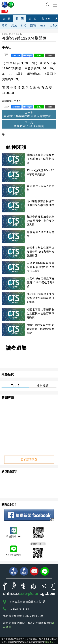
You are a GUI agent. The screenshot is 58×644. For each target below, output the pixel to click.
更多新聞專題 (29, 459)
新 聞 (20, 19)
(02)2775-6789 (19, 609)
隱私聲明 (50, 642)
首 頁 (7, 19)
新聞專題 (8, 398)
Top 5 (15, 385)
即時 (5, 26)
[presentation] (56, 18)
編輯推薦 (43, 385)
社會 (52, 26)
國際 (33, 26)
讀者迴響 (16, 348)
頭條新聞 (8, 374)
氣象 (14, 26)
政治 (24, 26)
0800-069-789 (34, 616)
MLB (43, 26)
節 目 (33, 19)
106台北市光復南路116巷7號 (28, 602)
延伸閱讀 (16, 147)
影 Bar (46, 19)
